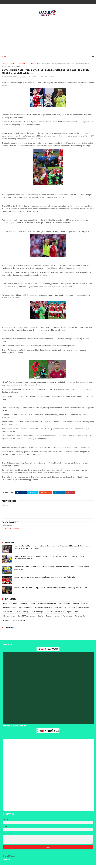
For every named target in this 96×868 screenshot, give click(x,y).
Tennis (48, 619)
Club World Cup (65, 606)
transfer (57, 619)
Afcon (5, 606)
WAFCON (6, 623)
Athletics (14, 606)
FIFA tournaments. (25, 610)
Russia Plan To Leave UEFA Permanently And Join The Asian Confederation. (45, 580)
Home (4, 58)
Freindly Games (9, 615)
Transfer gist (67, 619)
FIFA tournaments (10, 610)
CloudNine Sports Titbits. (17, 65)
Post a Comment (12, 532)
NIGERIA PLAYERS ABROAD (55, 615)
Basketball (24, 606)
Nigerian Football (73, 615)
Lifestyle (26, 615)
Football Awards (83, 610)
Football (32, 65)
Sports (41, 619)
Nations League (38, 615)
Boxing (33, 606)
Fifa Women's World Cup (44, 610)
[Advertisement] (48, 36)
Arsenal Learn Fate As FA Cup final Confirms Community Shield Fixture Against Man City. (51, 591)
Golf (19, 615)
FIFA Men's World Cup (81, 606)
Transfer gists (80, 619)
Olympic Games (9, 619)
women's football (19, 623)
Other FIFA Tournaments (26, 619)
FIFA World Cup (61, 610)
